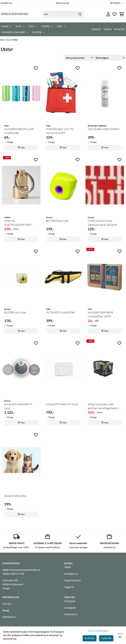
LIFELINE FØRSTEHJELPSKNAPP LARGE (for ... (18, 223)
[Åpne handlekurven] (122, 14)
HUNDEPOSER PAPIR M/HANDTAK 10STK (100, 314)
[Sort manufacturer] (79, 58)
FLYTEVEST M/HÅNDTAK (61, 312)
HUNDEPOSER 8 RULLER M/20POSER (19, 131)
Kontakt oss (6, 3)
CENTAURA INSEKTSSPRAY (104, 129)
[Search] (80, 14)
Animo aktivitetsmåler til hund (18, 406)
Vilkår (68, 567)
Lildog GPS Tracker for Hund (62, 404)
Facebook (70, 601)
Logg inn (69, 587)
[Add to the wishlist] (36, 68)
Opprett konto (73, 580)
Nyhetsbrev (9, 617)
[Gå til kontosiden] (108, 14)
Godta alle (106, 638)
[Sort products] (110, 58)
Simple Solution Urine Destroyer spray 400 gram (102, 223)
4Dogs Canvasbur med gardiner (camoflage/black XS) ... (105, 406)
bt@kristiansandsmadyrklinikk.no (21, 570)
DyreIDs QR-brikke (15, 496)
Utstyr (15, 40)
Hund (9, 40)
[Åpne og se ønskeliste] (115, 14)
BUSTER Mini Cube (15, 312)
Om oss (7, 604)
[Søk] (63, 14)
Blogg (6, 610)
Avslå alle (90, 638)
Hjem (2, 40)
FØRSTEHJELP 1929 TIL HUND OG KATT (60, 131)
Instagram (70, 608)
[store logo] (14, 14)
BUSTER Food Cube (57, 221)
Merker (96, 29)
